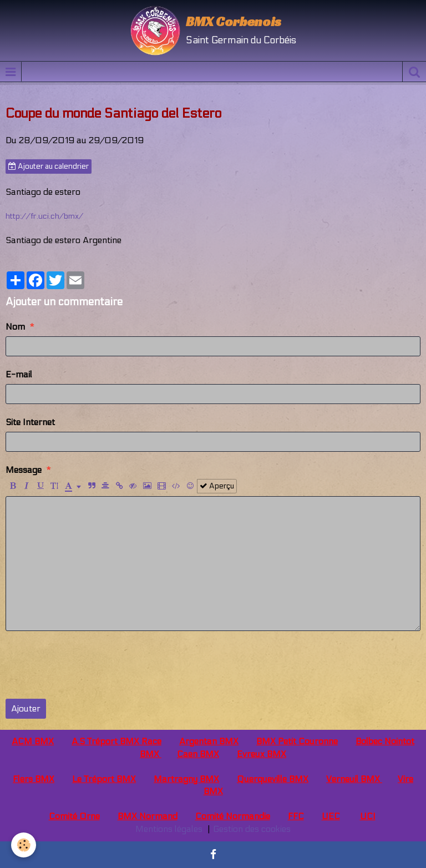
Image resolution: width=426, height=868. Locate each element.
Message (24, 470)
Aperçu (217, 486)
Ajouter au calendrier (49, 166)
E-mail (19, 374)
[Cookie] (24, 845)
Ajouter (26, 708)
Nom (15, 327)
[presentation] (90, 665)
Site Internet (30, 422)
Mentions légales (169, 829)
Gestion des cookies (252, 829)
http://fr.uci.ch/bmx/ (44, 216)
